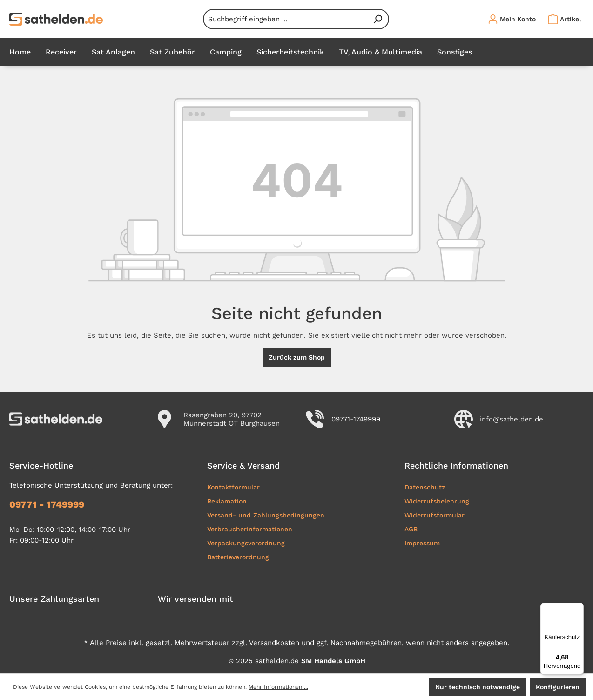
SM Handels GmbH (333, 661)
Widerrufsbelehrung (437, 501)
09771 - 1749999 (47, 504)
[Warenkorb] (562, 19)
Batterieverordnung (238, 557)
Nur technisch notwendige (478, 687)
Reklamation (227, 501)
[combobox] (285, 19)
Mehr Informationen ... (278, 687)
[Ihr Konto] (512, 19)
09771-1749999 (356, 419)
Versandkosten (274, 643)
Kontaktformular (233, 487)
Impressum (422, 543)
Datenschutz (425, 487)
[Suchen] (378, 19)
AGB (411, 529)
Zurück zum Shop (297, 357)
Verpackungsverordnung (246, 543)
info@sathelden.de (512, 419)
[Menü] (578, 608)
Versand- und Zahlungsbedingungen (266, 515)
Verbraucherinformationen (250, 529)
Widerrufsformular (435, 515)
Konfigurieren (558, 687)
